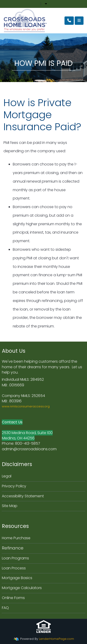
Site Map (10, 506)
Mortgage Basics (17, 578)
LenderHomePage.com (56, 639)
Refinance (13, 548)
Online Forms (13, 598)
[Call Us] (69, 21)
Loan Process (14, 568)
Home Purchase (16, 538)
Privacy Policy (14, 486)
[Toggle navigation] (79, 21)
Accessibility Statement (23, 496)
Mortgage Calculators (22, 588)
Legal (7, 476)
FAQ (5, 608)
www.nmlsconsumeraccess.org (26, 406)
